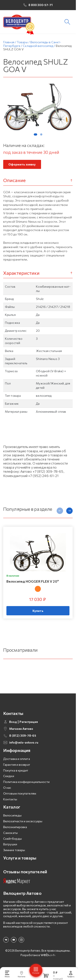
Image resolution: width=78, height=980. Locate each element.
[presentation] (60, 511)
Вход (13, 722)
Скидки (9, 777)
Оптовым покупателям (20, 794)
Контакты (10, 800)
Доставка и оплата (17, 759)
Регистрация (29, 722)
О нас (7, 788)
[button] (35, 135)
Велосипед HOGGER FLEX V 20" (33, 582)
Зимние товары (14, 851)
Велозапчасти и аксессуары (23, 822)
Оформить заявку (22, 165)
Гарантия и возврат (17, 765)
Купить (38, 611)
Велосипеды (12, 816)
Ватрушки (10, 845)
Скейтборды (13, 839)
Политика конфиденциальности (26, 782)
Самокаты (10, 833)
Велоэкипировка (15, 828)
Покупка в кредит (16, 771)
